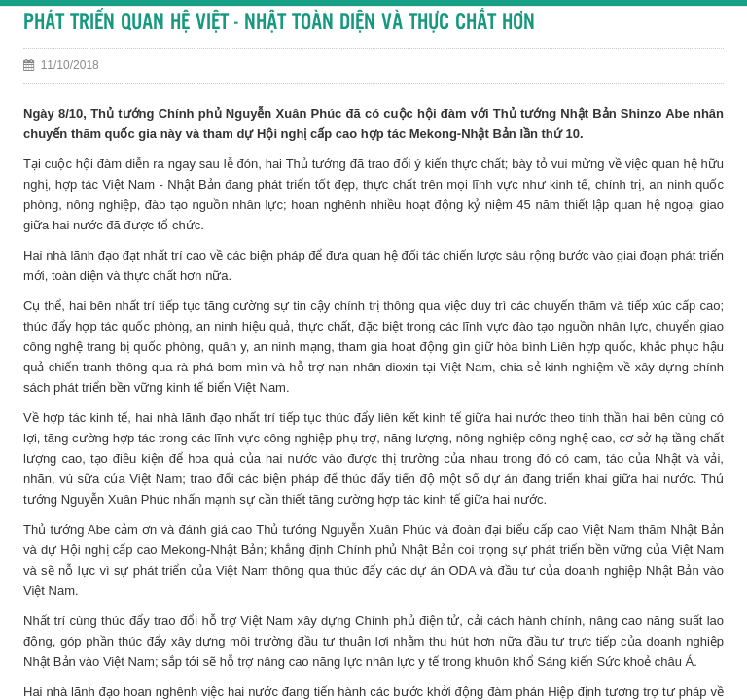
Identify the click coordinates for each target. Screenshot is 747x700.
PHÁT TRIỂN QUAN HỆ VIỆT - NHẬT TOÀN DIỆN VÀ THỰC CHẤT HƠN (279, 23)
